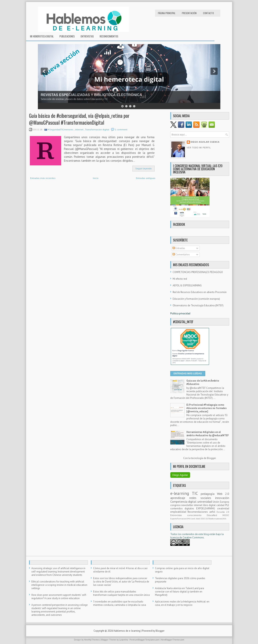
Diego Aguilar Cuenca (205, 142)
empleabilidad (179, 512)
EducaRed (215, 515)
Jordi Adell (196, 519)
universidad (205, 502)
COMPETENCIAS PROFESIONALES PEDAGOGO (198, 272)
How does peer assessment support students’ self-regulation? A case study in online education (59, 597)
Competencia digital (184, 502)
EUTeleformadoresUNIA (216, 519)
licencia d (175, 537)
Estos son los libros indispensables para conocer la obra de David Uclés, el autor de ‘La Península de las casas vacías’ (121, 582)
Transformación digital (97, 129)
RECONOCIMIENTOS (109, 36)
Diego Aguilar (180, 475)
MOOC (226, 515)
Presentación (189, 13)
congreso (176, 505)
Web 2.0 (223, 494)
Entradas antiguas (146, 178)
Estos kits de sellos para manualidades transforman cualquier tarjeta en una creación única (121, 593)
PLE (227, 505)
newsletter (188, 505)
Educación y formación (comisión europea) (196, 299)
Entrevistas (87, 36)
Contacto (208, 13)
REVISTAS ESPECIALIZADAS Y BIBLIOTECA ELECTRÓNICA (91, 95)
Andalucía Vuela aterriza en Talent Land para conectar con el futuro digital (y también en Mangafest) (180, 592)
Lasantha (124, 640)
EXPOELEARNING (207, 508)
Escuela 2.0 (223, 512)
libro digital (210, 505)
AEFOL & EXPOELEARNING (187, 285)
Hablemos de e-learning (127, 631)
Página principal (167, 13)
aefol (213, 512)
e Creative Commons (192, 537)
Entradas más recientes (43, 178)
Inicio (96, 178)
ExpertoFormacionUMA (181, 519)
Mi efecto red (180, 279)
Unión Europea (221, 502)
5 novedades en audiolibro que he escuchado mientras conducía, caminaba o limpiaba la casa (120, 603)
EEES (203, 519)
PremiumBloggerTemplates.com (145, 640)
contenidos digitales (183, 508)
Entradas (179, 248)
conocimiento (197, 515)
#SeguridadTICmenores (61, 129)
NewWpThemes (92, 640)
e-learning (181, 493)
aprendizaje (180, 498)
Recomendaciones (198, 512)
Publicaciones (67, 36)
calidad (221, 505)
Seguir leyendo (144, 168)
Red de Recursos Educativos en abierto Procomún (200, 292)
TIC (196, 493)
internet (79, 129)
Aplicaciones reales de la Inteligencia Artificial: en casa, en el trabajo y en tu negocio (182, 603)
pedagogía (209, 494)
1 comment (121, 129)
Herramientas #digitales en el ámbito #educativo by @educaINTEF (208, 434)
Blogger (211, 458)
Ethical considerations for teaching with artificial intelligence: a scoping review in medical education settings (59, 585)
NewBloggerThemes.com (173, 640)
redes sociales (202, 498)
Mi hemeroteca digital (42, 36)
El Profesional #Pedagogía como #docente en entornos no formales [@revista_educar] (206, 408)
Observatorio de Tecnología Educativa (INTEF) (198, 305)
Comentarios (181, 254)
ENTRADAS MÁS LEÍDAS (188, 374)
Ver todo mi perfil (199, 148)
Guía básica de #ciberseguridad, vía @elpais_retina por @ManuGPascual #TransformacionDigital (79, 119)
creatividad (223, 508)
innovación (222, 498)
